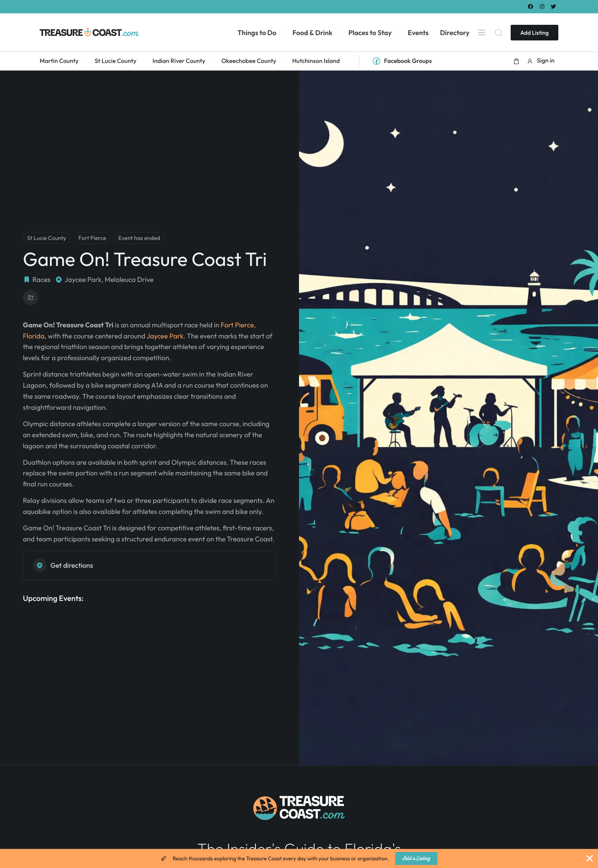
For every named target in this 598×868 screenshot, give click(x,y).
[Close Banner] (590, 858)
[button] (516, 61)
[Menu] (482, 32)
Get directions (63, 565)
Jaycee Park (165, 336)
